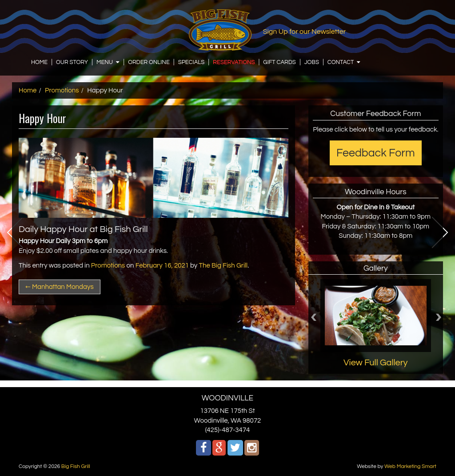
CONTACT (341, 62)
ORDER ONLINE (149, 62)
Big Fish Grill (76, 466)
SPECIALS (192, 62)
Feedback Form (376, 153)
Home (28, 90)
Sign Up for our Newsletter (305, 32)
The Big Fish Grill (224, 266)
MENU (105, 62)
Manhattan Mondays (60, 287)
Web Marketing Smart (410, 466)
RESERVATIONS (234, 62)
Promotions (62, 90)
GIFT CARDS (279, 62)
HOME (39, 62)
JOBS (312, 62)
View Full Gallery (376, 363)
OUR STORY (72, 62)
